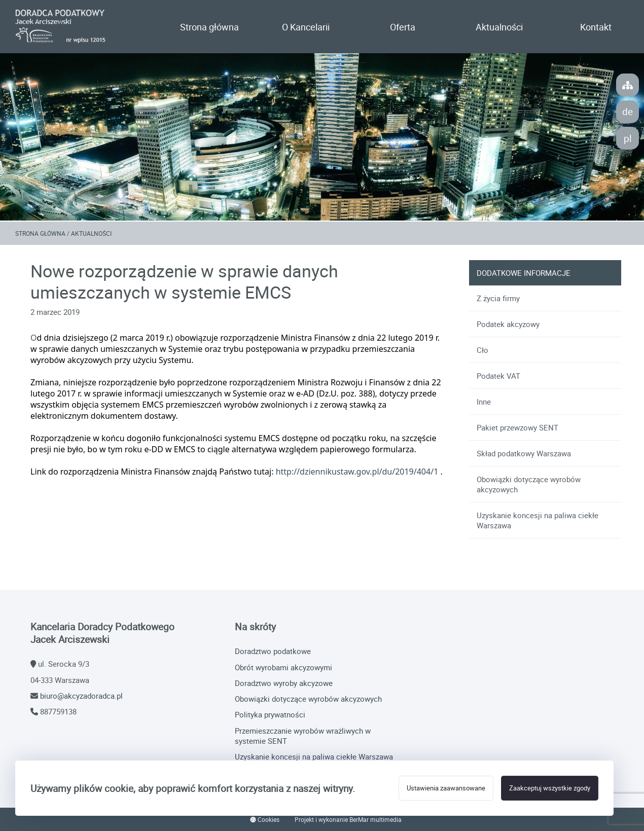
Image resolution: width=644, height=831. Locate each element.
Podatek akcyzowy (508, 324)
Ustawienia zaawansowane (446, 788)
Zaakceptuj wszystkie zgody (550, 788)
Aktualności (499, 27)
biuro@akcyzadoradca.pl (81, 696)
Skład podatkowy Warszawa (524, 453)
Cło (482, 350)
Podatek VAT (498, 376)
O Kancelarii (306, 27)
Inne (484, 402)
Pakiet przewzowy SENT (517, 427)
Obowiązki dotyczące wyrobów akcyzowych (529, 484)
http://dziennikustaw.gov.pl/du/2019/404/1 (357, 472)
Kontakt (596, 27)
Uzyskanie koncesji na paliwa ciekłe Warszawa (538, 520)
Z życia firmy (498, 298)
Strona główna (209, 27)
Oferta (403, 27)
